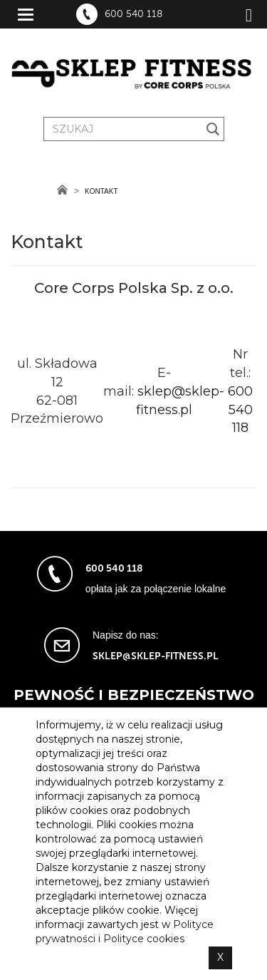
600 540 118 (133, 14)
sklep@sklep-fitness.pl (156, 656)
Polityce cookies (144, 939)
